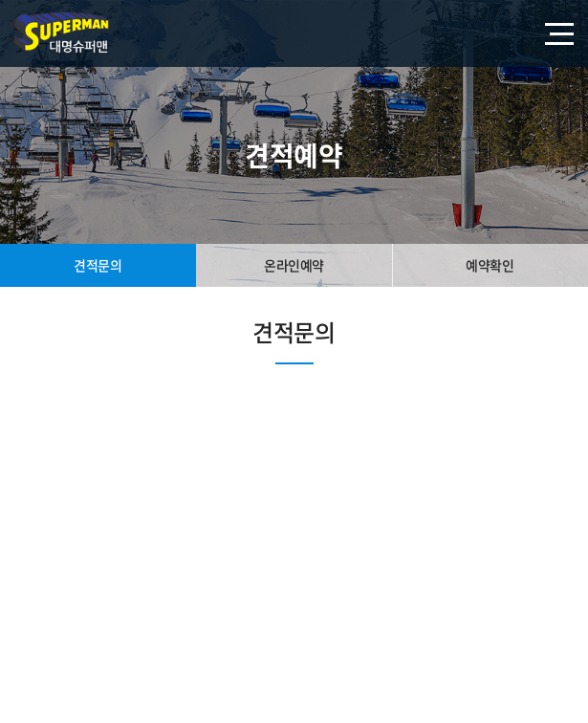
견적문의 (98, 265)
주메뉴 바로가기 (0, 0)
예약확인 (490, 265)
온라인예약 (294, 265)
